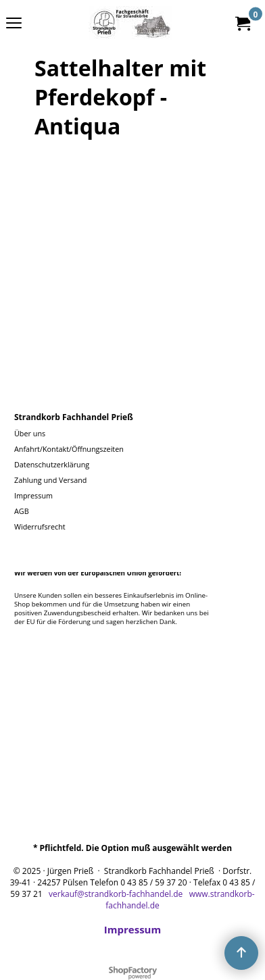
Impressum (132, 929)
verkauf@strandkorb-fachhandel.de (116, 894)
